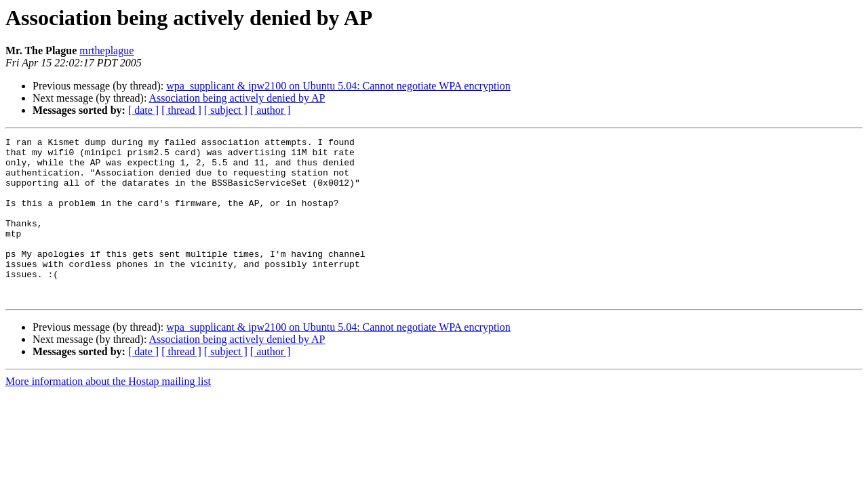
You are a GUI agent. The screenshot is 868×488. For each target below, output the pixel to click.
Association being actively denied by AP (237, 98)
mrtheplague (106, 50)
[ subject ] (226, 110)
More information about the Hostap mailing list (108, 414)
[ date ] (143, 110)
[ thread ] (181, 110)
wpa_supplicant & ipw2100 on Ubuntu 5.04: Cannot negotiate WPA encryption (338, 86)
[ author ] (271, 110)
